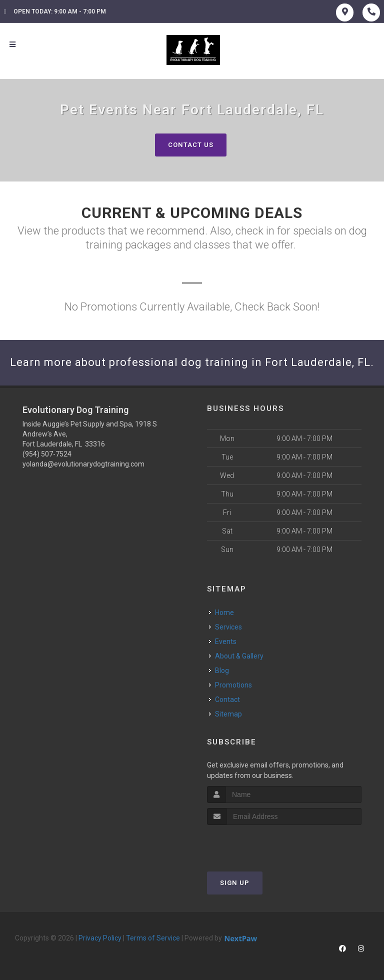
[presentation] (260, 844)
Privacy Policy (100, 938)
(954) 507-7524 (47, 454)
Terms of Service (153, 938)
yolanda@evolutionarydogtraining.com (83, 464)
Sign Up (235, 883)
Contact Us (191, 145)
